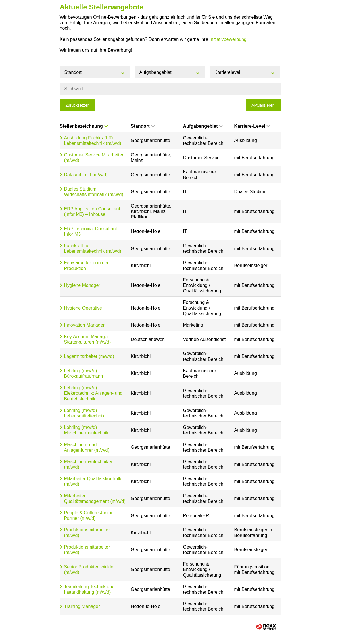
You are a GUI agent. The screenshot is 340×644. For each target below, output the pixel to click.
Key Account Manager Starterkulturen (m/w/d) (88, 339)
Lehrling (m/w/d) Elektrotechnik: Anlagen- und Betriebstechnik (93, 393)
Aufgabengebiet (203, 126)
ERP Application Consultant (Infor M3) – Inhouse (92, 212)
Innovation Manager (84, 325)
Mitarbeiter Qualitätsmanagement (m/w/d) (95, 499)
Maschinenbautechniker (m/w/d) (88, 464)
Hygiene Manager (82, 285)
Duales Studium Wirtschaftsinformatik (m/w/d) (94, 192)
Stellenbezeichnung (84, 126)
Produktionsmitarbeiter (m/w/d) (87, 532)
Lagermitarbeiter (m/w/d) (89, 356)
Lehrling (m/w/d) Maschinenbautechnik (86, 430)
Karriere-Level (252, 126)
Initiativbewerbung (228, 39)
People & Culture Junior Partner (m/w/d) (88, 515)
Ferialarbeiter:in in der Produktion (87, 265)
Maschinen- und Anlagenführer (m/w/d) (87, 447)
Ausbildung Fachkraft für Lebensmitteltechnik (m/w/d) (93, 141)
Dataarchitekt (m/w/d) (86, 175)
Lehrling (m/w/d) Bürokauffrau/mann (84, 373)
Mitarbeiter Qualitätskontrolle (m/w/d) (93, 481)
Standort (143, 126)
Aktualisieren (263, 105)
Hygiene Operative (83, 308)
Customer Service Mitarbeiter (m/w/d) (94, 158)
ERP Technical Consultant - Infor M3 (92, 231)
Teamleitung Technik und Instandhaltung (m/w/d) (89, 589)
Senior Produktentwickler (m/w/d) (90, 570)
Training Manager (82, 606)
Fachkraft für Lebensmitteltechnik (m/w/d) (93, 248)
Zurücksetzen (78, 105)
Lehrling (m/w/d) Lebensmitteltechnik (84, 413)
